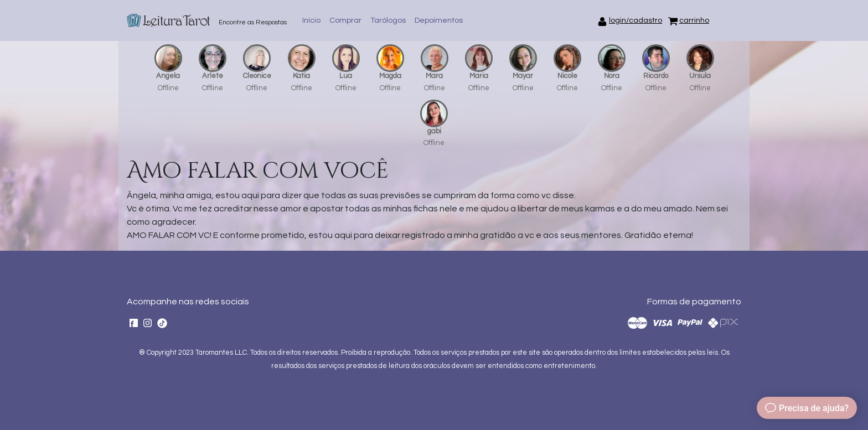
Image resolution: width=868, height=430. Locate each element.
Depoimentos (439, 20)
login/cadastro (635, 20)
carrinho (694, 20)
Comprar (345, 20)
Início (311, 20)
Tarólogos (388, 20)
